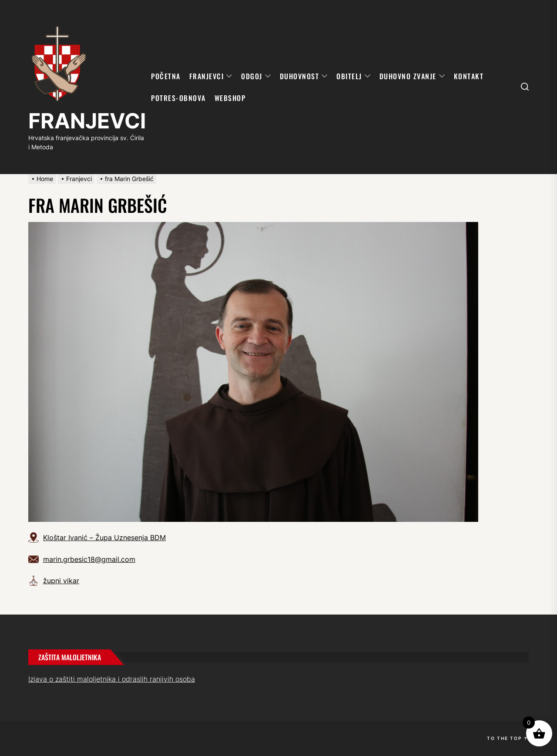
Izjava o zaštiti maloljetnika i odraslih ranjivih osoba (112, 679)
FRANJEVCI (87, 121)
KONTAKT (469, 76)
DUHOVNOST (304, 76)
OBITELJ (354, 76)
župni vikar (61, 581)
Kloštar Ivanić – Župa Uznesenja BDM (104, 538)
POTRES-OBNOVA (178, 98)
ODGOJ (256, 76)
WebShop (230, 98)
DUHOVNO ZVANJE (412, 76)
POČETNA (166, 76)
